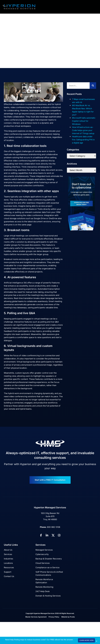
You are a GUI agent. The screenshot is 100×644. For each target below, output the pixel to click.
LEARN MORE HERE (86, 640)
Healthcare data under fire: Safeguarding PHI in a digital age (83, 140)
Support (8, 572)
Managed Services (44, 550)
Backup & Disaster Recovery (49, 559)
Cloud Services (43, 563)
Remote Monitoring (44, 587)
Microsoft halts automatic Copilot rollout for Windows (84, 121)
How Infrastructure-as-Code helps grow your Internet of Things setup (83, 130)
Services (8, 554)
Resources (9, 567)
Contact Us (9, 576)
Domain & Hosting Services (48, 596)
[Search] (93, 86)
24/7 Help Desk (43, 591)
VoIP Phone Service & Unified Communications (49, 573)
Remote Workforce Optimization (44, 581)
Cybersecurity (42, 554)
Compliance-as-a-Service (47, 567)
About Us (8, 550)
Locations (8, 563)
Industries (8, 559)
